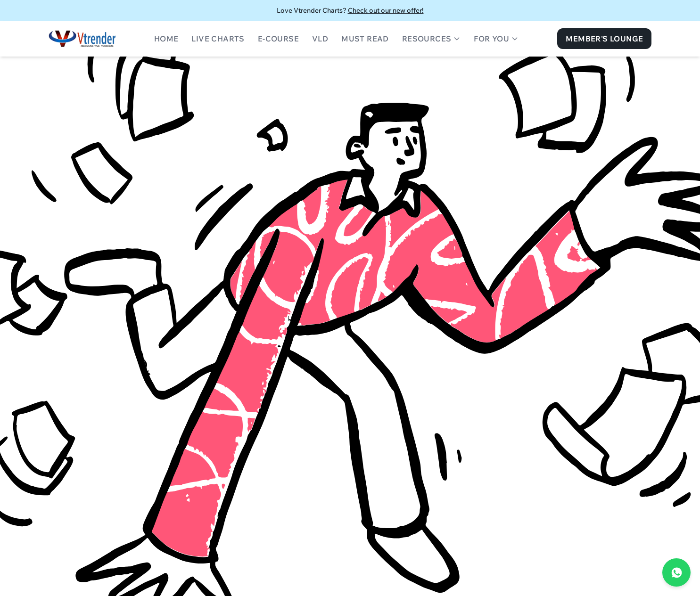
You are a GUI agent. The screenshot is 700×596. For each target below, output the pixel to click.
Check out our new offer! (386, 10)
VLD (320, 39)
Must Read (365, 39)
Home (166, 39)
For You (496, 39)
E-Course (278, 39)
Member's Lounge (604, 39)
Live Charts (218, 39)
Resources (432, 39)
